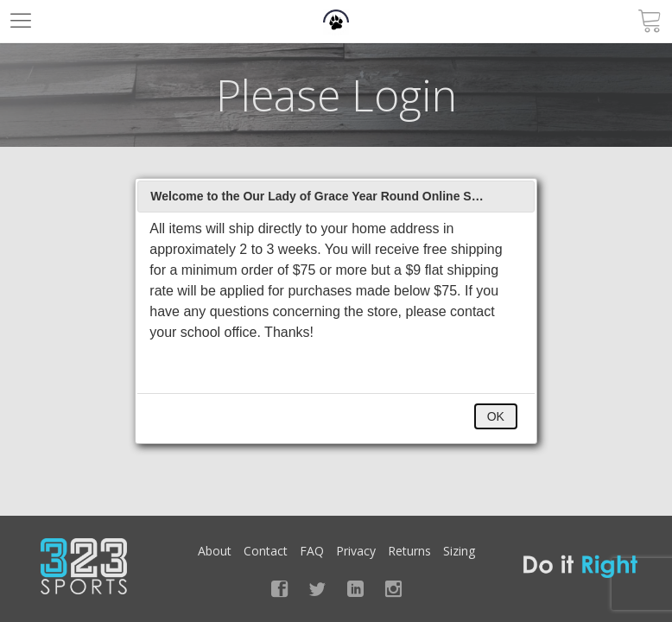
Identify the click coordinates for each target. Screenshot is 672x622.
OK (496, 416)
